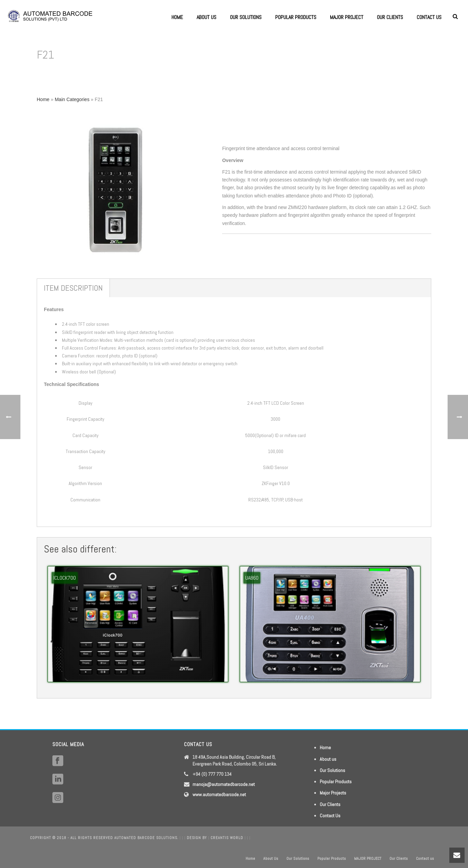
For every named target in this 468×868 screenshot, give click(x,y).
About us (328, 759)
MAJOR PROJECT (347, 17)
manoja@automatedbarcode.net (224, 784)
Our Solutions (246, 17)
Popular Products (296, 17)
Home (177, 17)
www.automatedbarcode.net (219, 794)
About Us (206, 17)
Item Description (73, 288)
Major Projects (333, 793)
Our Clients (390, 17)
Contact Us (330, 816)
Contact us (429, 17)
